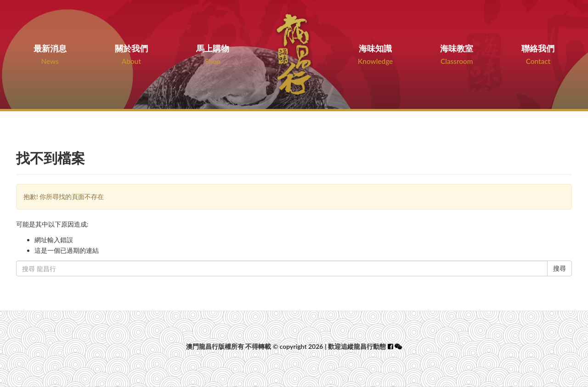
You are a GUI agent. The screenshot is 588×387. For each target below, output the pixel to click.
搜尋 (560, 268)
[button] (398, 346)
